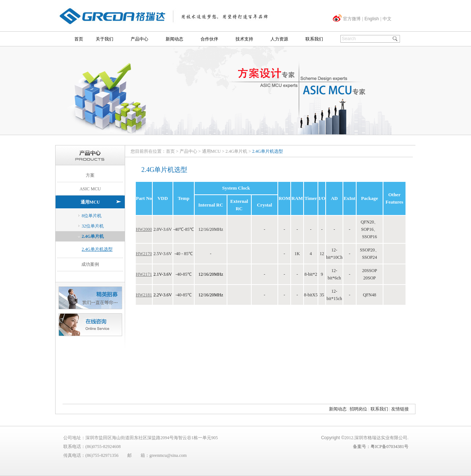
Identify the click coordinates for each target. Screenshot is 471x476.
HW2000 (144, 229)
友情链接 (400, 409)
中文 (387, 19)
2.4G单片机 (93, 236)
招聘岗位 (358, 409)
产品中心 (139, 39)
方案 (90, 175)
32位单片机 (93, 226)
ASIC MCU (90, 189)
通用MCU (90, 202)
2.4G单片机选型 (97, 249)
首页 (79, 39)
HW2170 (144, 254)
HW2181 (144, 295)
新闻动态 (174, 39)
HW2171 (144, 274)
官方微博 (352, 19)
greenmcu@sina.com (168, 455)
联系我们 (314, 39)
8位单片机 (92, 216)
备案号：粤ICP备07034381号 (381, 447)
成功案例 (90, 264)
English (371, 19)
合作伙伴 (209, 39)
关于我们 (105, 39)
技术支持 (244, 39)
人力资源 (279, 39)
